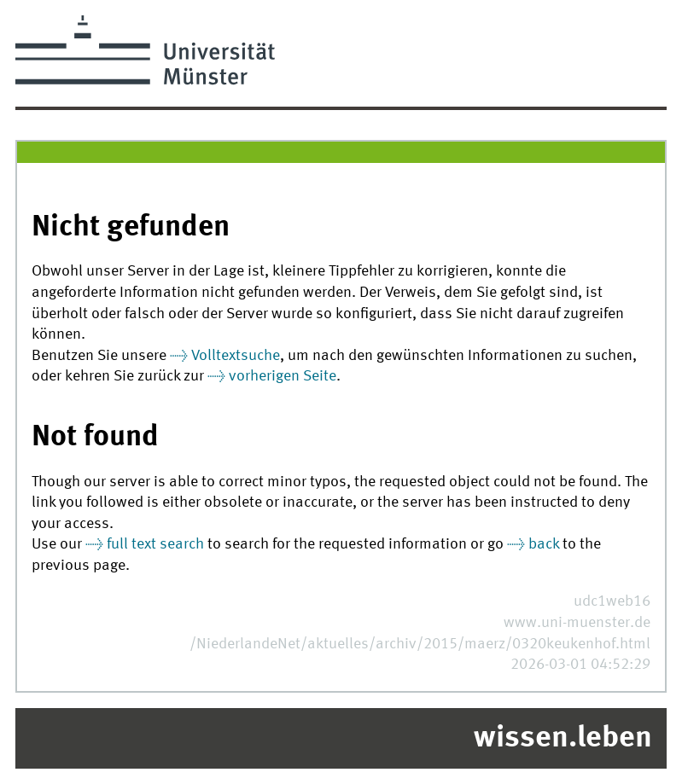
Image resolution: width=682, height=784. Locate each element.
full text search (155, 545)
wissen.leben (563, 739)
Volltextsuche (236, 356)
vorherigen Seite (283, 377)
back (544, 545)
